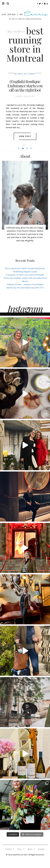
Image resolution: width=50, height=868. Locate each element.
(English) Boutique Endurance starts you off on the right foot (25, 86)
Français (41, 849)
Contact (9, 849)
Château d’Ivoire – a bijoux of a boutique (25, 284)
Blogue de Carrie (25, 74)
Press (20, 849)
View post (25, 136)
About (30, 849)
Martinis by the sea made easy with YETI (25, 288)
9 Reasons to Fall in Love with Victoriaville (25, 275)
